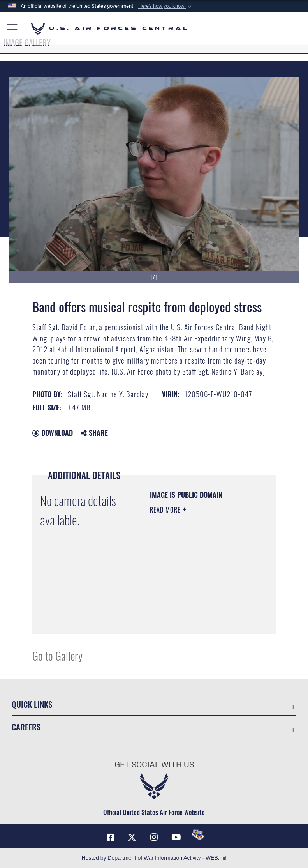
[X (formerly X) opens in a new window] (132, 837)
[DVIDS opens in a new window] (198, 834)
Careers (26, 727)
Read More (166, 510)
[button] (165, 6)
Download (53, 433)
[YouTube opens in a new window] (176, 837)
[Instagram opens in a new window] (154, 837)
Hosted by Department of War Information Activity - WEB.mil (154, 858)
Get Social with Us (154, 765)
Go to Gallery (57, 655)
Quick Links (32, 704)
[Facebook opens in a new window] (110, 837)
